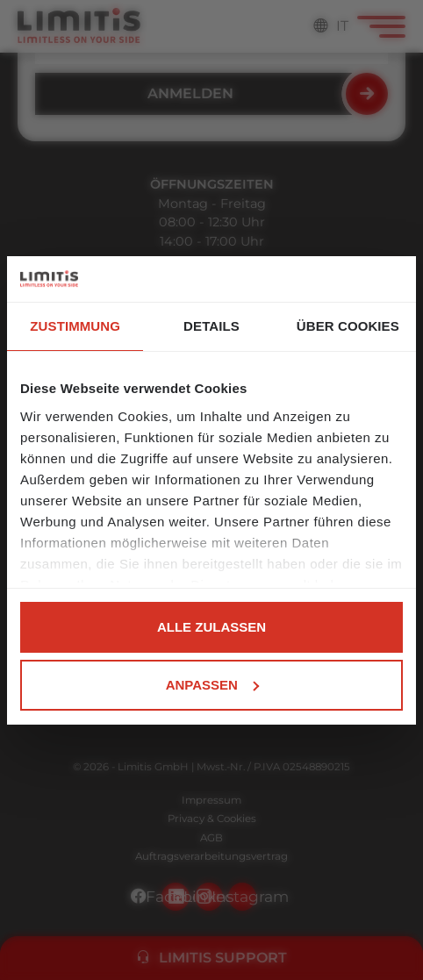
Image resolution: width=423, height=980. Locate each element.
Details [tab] (211, 326)
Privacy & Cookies (212, 819)
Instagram (242, 896)
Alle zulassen (211, 627)
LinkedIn (209, 896)
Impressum (211, 800)
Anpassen (212, 685)
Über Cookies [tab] (348, 326)
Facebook (176, 896)
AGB (211, 838)
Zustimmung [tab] (75, 326)
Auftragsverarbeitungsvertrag (211, 856)
